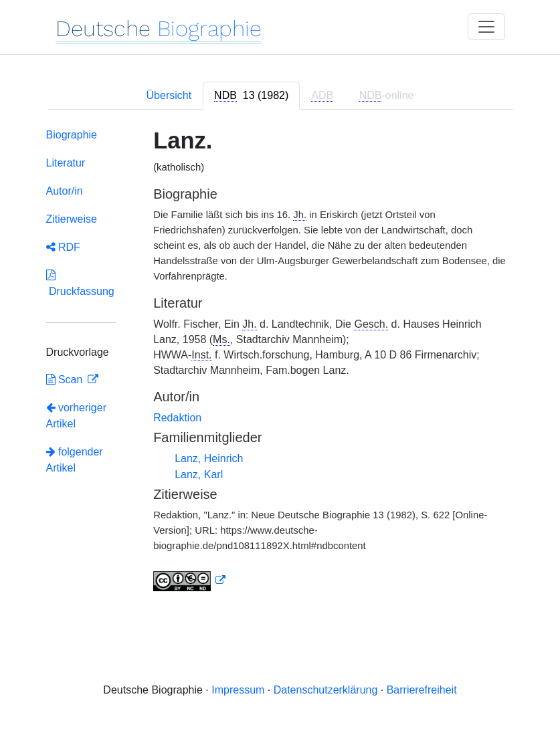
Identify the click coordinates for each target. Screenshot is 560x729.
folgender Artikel (75, 460)
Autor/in (65, 191)
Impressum (238, 690)
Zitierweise (72, 219)
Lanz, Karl (199, 475)
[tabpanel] (280, 362)
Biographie (72, 135)
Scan (66, 380)
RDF (63, 247)
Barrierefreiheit (422, 690)
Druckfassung (80, 283)
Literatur (66, 163)
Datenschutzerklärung (326, 690)
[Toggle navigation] (486, 27)
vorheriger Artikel (76, 416)
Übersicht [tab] (169, 95)
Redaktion (177, 418)
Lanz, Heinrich (209, 458)
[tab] (251, 96)
